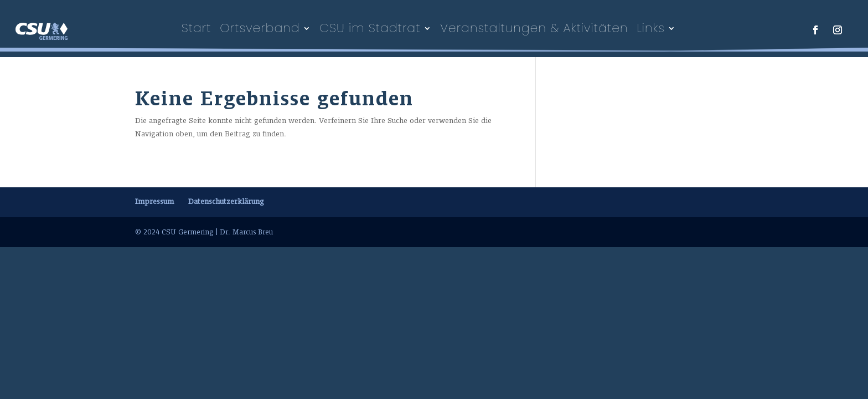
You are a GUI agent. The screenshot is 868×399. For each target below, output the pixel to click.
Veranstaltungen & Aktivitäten (534, 29)
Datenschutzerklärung (226, 202)
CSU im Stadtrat (370, 29)
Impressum (154, 202)
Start (197, 29)
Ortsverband (260, 29)
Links (651, 29)
